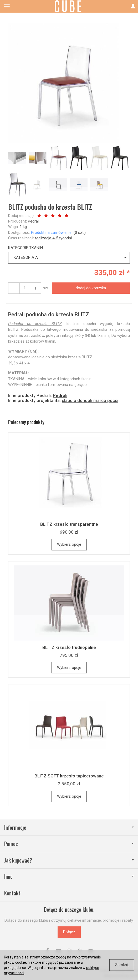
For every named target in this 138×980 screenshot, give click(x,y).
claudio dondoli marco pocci (90, 400)
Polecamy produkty (26, 422)
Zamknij (122, 965)
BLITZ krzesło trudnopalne (69, 647)
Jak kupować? (69, 860)
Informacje (69, 827)
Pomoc (69, 844)
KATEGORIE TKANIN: (26, 248)
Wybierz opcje (69, 544)
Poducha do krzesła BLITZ (35, 324)
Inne (69, 877)
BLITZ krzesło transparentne (69, 524)
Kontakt (12, 893)
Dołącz (69, 932)
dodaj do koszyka (91, 288)
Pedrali (34, 221)
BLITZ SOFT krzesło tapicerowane (69, 776)
